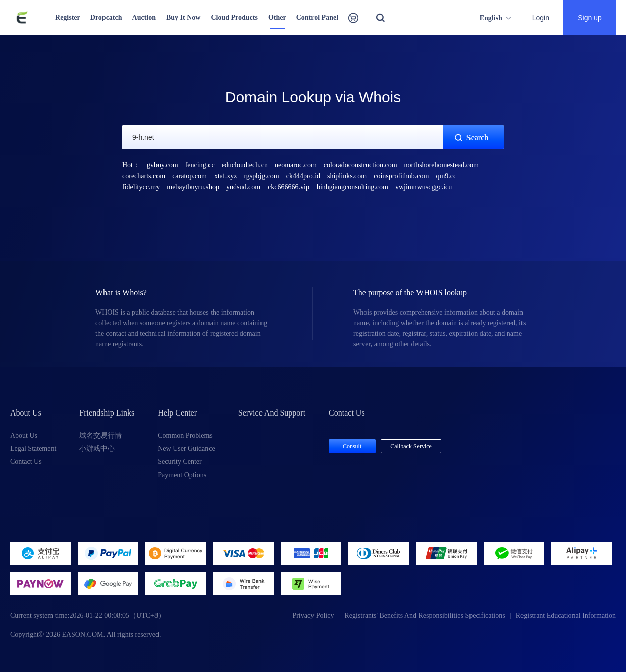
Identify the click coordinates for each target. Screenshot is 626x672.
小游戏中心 (97, 449)
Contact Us (26, 462)
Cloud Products (234, 17)
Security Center (179, 462)
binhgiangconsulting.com (352, 187)
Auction (144, 17)
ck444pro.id (303, 176)
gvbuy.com (163, 165)
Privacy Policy (313, 616)
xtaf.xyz (225, 176)
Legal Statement (33, 449)
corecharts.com (144, 176)
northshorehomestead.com (441, 165)
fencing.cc (200, 165)
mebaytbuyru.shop (193, 187)
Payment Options (182, 475)
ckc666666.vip (289, 187)
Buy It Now (183, 17)
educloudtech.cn (245, 165)
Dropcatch (106, 17)
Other (277, 17)
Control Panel (317, 17)
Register (68, 17)
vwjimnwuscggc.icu (424, 187)
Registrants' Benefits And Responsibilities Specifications (425, 616)
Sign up (589, 18)
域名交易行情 (100, 435)
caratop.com (190, 176)
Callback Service (411, 446)
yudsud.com (243, 187)
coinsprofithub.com (401, 176)
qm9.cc (446, 176)
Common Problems (185, 435)
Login (541, 18)
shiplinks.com (347, 176)
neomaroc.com (296, 165)
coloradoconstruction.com (360, 165)
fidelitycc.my (141, 187)
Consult (352, 446)
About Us (24, 435)
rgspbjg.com (261, 176)
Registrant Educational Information (566, 616)
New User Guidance (186, 449)
